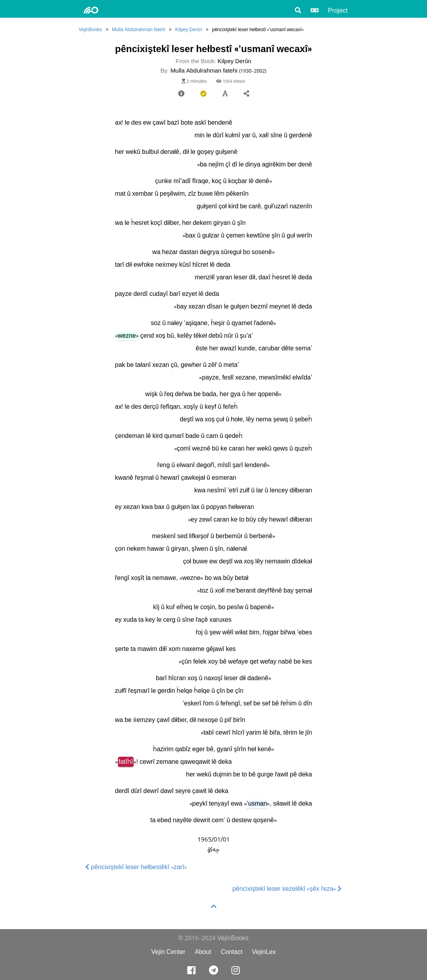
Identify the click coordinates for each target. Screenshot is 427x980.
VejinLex (264, 952)
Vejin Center (168, 952)
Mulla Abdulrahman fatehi (139, 29)
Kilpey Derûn (188, 29)
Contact (232, 952)
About (203, 952)
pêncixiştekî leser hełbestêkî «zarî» (136, 867)
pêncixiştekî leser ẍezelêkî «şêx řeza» (287, 889)
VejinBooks (90, 29)
